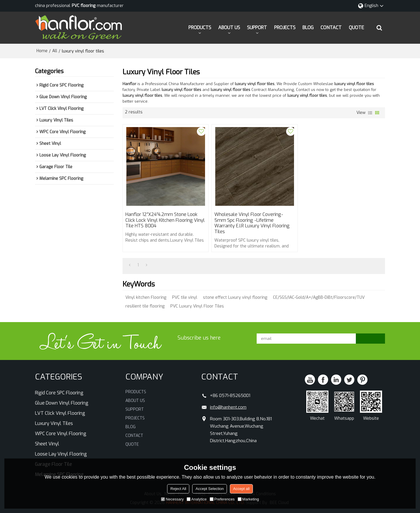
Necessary (172, 499)
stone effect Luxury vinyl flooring (235, 298)
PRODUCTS (200, 28)
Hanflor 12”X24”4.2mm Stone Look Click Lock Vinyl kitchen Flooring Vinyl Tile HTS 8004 (165, 220)
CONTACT (331, 28)
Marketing (248, 499)
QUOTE (356, 28)
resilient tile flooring (145, 306)
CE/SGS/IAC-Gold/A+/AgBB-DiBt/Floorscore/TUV (319, 298)
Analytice (197, 499)
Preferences (222, 499)
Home (42, 51)
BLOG (308, 28)
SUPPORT (257, 28)
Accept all (241, 489)
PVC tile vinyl (185, 298)
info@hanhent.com (228, 407)
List (370, 113)
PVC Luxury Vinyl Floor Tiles (197, 306)
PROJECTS (285, 28)
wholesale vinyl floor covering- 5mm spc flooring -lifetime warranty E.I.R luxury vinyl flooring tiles (252, 223)
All (55, 51)
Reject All (178, 489)
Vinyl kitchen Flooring (146, 298)
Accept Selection (210, 489)
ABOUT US (229, 28)
